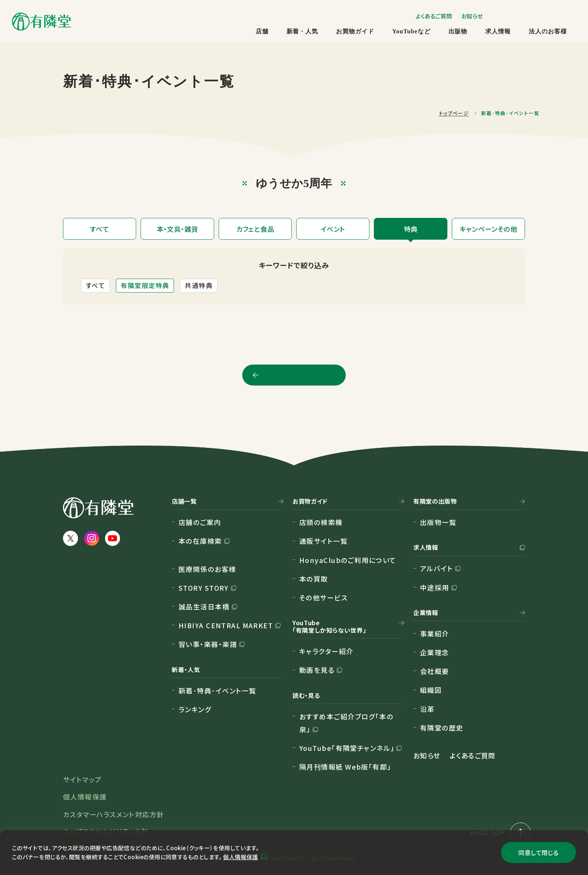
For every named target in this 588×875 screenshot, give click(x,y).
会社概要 (435, 671)
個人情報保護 (241, 857)
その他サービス (323, 597)
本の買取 (314, 579)
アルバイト (436, 568)
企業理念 (435, 652)
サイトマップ (82, 779)
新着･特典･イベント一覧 (217, 690)
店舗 (262, 31)
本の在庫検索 (200, 541)
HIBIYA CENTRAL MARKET (226, 625)
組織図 (431, 690)
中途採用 (435, 587)
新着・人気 (302, 31)
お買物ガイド (355, 31)
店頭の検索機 (321, 522)
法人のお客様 (548, 31)
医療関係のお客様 (207, 569)
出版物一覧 (438, 522)
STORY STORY (204, 588)
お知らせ (472, 16)
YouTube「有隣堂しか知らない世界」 (329, 627)
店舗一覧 (184, 501)
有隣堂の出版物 (435, 501)
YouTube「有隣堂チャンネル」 (347, 748)
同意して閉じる (538, 852)
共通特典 (199, 285)
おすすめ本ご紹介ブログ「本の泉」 (346, 723)
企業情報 (426, 613)
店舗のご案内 (200, 522)
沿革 (427, 709)
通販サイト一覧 (323, 541)
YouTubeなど (411, 31)
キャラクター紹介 (326, 651)
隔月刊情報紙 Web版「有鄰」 (345, 767)
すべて (95, 285)
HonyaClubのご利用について (348, 560)
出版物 (458, 31)
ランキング (195, 709)
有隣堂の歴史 (442, 728)
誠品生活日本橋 (204, 606)
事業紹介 (435, 633)
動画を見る (317, 670)
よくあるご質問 (434, 16)
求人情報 (498, 31)
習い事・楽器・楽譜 (208, 644)
